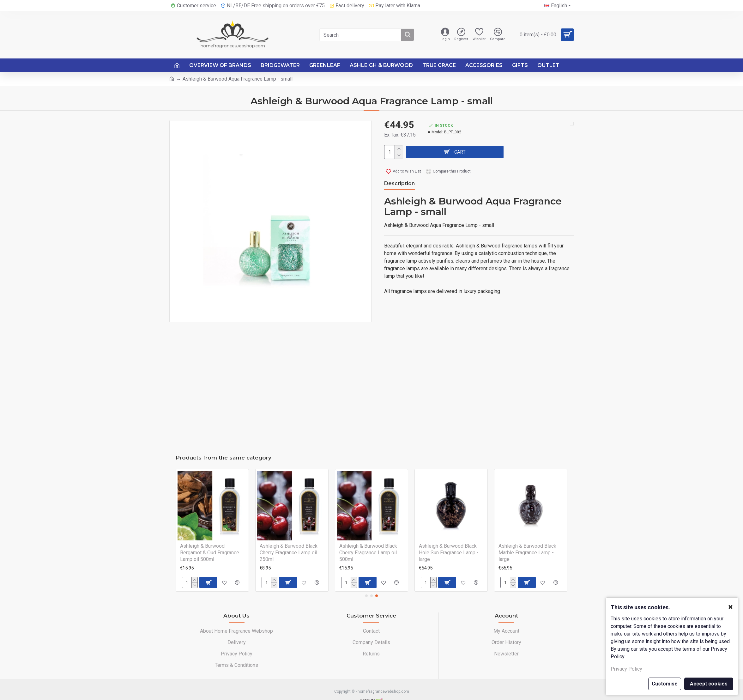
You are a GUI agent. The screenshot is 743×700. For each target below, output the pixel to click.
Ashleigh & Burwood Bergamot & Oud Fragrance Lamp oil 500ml (528, 540)
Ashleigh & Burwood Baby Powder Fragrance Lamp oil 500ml (370, 540)
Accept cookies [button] (709, 684)
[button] (366, 583)
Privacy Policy (626, 669)
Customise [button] (665, 684)
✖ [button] (731, 607)
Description (399, 183)
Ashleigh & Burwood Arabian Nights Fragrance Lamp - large (213, 537)
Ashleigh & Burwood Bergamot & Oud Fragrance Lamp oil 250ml (448, 540)
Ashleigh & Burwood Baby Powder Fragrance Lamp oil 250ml (290, 540)
